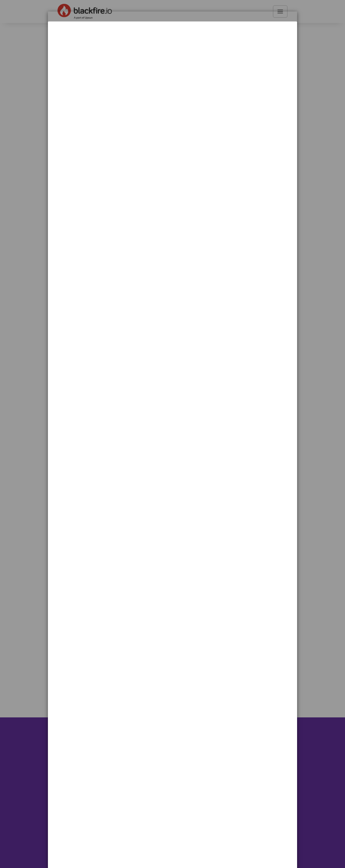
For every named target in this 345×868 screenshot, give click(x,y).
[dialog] (172, 45)
